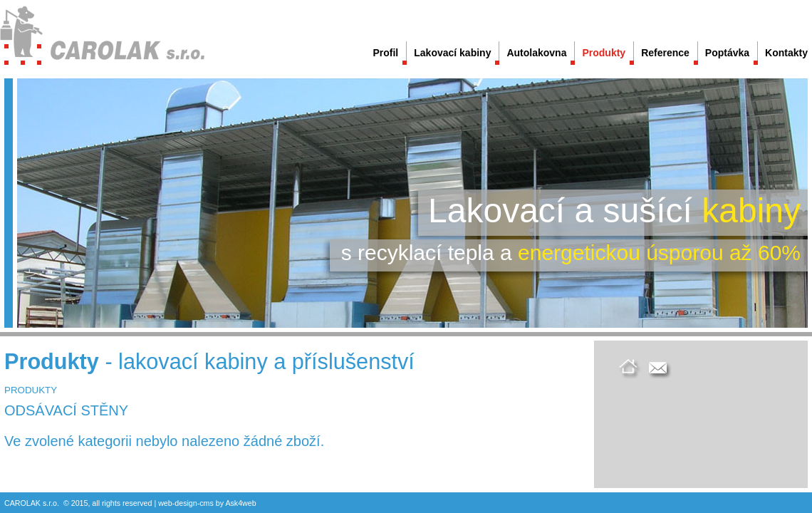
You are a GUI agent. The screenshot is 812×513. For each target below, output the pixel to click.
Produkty (604, 53)
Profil (385, 53)
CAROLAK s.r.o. (32, 503)
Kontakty (786, 53)
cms (207, 503)
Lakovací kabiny (452, 53)
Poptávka (727, 53)
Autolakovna (536, 53)
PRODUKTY (31, 390)
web (165, 503)
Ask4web (240, 503)
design (186, 503)
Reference (665, 53)
